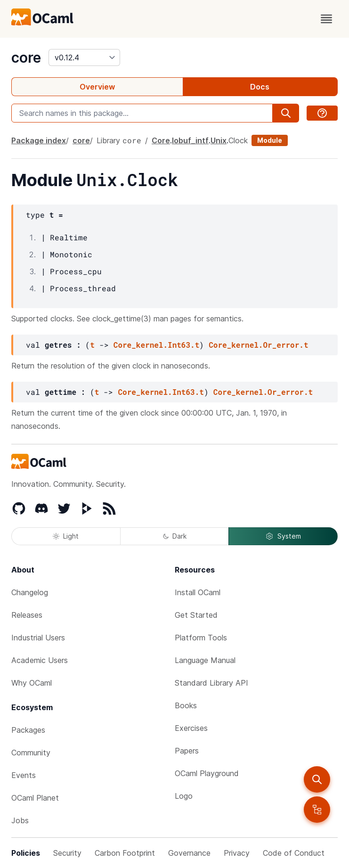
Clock (238, 140)
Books (186, 705)
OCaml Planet (35, 798)
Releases (27, 615)
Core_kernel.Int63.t (156, 345)
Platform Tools (201, 638)
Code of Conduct (294, 853)
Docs (260, 87)
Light (66, 536)
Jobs (20, 820)
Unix (219, 140)
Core (161, 140)
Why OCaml (32, 683)
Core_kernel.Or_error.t (258, 345)
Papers (187, 751)
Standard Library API (211, 683)
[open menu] (326, 19)
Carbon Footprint (125, 853)
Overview (97, 87)
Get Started (196, 615)
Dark (175, 536)
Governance (189, 853)
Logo (184, 796)
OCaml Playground (207, 773)
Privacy (237, 853)
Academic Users (40, 660)
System (283, 536)
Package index (39, 140)
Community (31, 753)
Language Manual (205, 660)
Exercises (191, 728)
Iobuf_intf (190, 140)
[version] (84, 57)
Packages (28, 730)
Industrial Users (38, 638)
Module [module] (270, 140)
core (26, 57)
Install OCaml (198, 592)
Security (67, 853)
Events (24, 775)
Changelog (30, 592)
